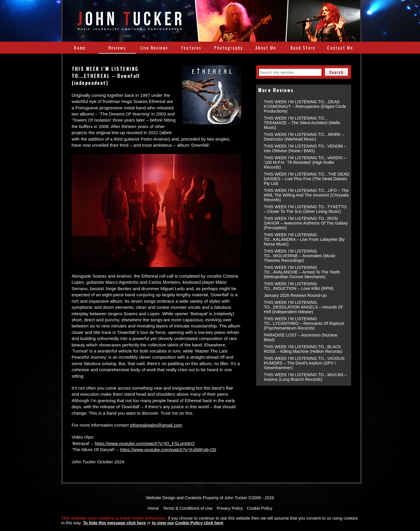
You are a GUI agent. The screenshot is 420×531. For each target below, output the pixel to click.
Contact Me (340, 48)
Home (80, 48)
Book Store (303, 48)
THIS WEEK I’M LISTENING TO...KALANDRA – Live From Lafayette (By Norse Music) (304, 239)
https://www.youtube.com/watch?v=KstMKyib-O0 (168, 449)
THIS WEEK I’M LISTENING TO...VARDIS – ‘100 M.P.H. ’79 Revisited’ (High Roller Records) (305, 162)
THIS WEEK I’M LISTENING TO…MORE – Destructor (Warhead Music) (304, 137)
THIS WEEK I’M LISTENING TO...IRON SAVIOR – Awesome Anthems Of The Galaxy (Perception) (306, 223)
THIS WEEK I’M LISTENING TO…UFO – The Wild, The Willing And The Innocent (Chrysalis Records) (306, 195)
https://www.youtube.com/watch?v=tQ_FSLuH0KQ (145, 443)
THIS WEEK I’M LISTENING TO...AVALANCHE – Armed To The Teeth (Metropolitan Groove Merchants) (302, 272)
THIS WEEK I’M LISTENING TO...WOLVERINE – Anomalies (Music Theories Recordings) (300, 256)
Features (191, 48)
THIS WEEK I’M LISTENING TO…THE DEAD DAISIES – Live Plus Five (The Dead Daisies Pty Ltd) (307, 179)
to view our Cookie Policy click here (188, 523)
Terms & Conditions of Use (188, 508)
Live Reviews (154, 48)
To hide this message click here (114, 523)
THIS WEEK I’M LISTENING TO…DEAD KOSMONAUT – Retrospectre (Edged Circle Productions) (305, 106)
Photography (229, 48)
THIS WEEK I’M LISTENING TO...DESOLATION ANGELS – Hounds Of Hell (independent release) (303, 307)
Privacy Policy (230, 508)
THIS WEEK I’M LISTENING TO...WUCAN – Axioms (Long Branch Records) (305, 377)
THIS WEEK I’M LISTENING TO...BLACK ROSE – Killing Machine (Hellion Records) (303, 349)
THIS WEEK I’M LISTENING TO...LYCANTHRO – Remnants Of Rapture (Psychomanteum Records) (304, 323)
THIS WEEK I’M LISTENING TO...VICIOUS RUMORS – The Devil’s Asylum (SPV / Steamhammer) (304, 363)
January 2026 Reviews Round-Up (295, 295)
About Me (266, 48)
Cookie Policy (260, 508)
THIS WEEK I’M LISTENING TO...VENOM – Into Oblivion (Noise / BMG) (305, 148)
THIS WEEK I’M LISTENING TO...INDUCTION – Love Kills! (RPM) (299, 286)
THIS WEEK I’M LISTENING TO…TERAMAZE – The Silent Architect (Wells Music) (302, 123)
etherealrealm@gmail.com (156, 425)
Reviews (117, 48)
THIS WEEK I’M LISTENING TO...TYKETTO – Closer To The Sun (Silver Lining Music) (305, 209)
